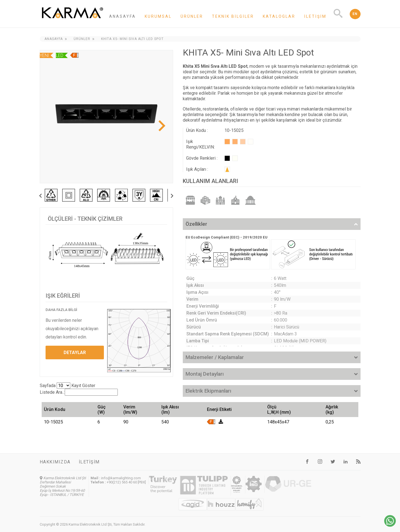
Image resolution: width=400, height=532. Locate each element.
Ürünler (192, 16)
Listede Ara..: (79, 392)
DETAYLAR (75, 352)
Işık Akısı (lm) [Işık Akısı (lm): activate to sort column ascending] (170, 410)
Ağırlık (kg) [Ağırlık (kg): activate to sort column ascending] (332, 410)
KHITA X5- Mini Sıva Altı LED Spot (132, 39)
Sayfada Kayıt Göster (67, 386)
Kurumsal (158, 16)
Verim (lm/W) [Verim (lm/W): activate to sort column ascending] (130, 410)
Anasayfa (122, 16)
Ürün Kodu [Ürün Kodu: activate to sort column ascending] (55, 409)
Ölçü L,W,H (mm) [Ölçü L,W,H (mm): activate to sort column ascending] (279, 410)
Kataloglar (279, 16)
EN (355, 14)
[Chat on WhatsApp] (390, 525)
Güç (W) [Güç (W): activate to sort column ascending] (102, 410)
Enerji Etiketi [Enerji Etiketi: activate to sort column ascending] (219, 409)
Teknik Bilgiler (233, 16)
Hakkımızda (55, 462)
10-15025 (53, 422)
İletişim (315, 16)
